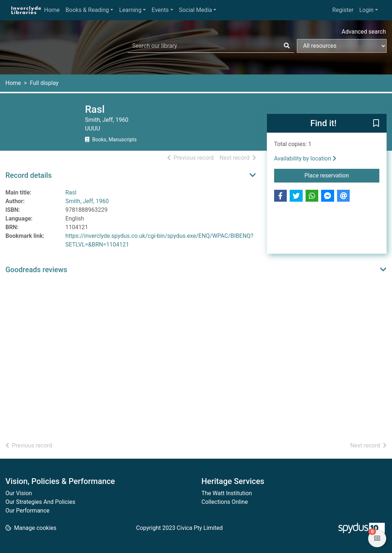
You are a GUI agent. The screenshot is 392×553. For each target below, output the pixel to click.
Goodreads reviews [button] (36, 270)
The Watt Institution (227, 493)
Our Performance (27, 511)
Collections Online (225, 502)
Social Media (196, 10)
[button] (376, 124)
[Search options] (342, 46)
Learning (130, 10)
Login (366, 10)
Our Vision (19, 493)
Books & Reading (87, 10)
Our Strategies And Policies (40, 502)
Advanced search (364, 32)
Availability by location (305, 158)
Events (160, 10)
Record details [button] (29, 175)
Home (52, 10)
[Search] (287, 46)
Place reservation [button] (336, 175)
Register (343, 10)
